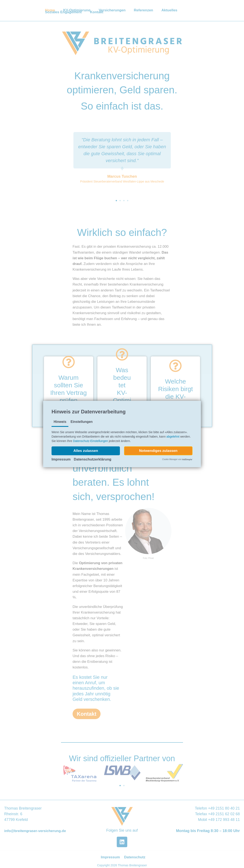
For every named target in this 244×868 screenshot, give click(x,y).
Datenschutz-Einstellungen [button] (91, 441)
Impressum (61, 459)
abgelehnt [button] (173, 437)
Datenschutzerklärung (93, 459)
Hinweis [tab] (60, 422)
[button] (86, 451)
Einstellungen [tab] (82, 422)
